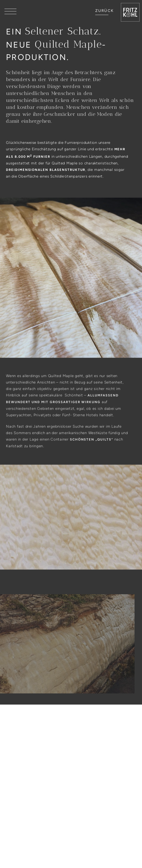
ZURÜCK (105, 11)
